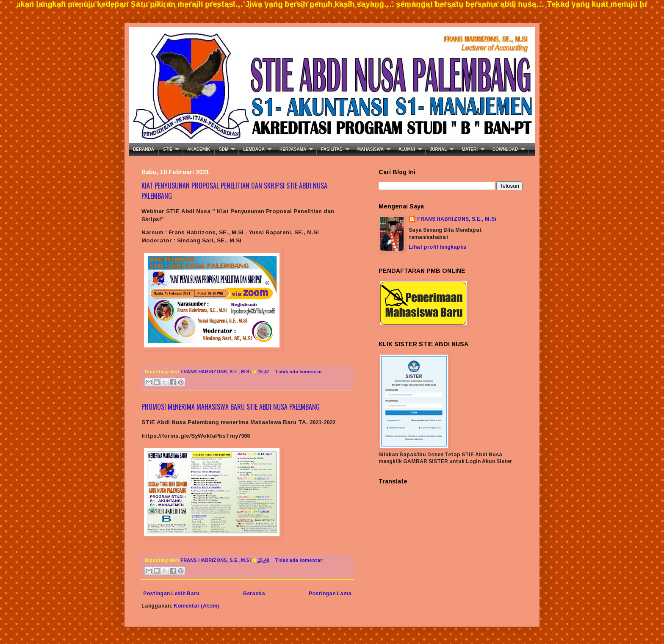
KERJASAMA (293, 149)
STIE (168, 149)
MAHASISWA (371, 149)
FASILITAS (332, 149)
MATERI (470, 149)
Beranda (254, 594)
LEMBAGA (254, 149)
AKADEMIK (199, 149)
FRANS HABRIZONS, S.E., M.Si (457, 219)
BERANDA (144, 149)
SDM (224, 149)
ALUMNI (407, 149)
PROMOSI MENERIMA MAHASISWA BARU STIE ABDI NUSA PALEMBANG (231, 407)
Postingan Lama (330, 594)
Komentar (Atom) (196, 606)
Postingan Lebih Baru (171, 594)
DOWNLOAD (505, 149)
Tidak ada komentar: (299, 372)
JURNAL (439, 149)
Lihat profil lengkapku (438, 247)
